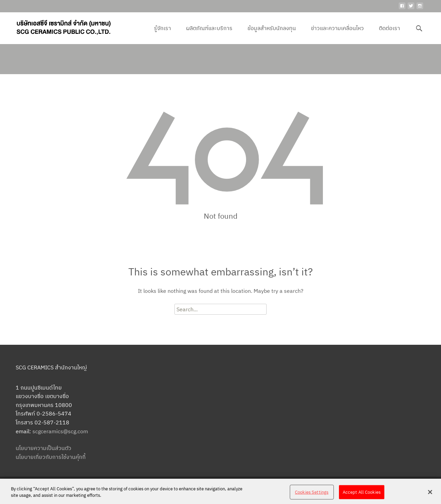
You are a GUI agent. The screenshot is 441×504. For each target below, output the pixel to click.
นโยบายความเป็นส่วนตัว (44, 448)
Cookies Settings (312, 496)
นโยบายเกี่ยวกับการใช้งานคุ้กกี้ (51, 457)
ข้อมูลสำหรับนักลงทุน (272, 34)
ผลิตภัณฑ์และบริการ (209, 34)
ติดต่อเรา (389, 34)
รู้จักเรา (162, 34)
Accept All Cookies (362, 496)
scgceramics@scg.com (60, 431)
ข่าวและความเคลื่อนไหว (337, 34)
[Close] (430, 495)
